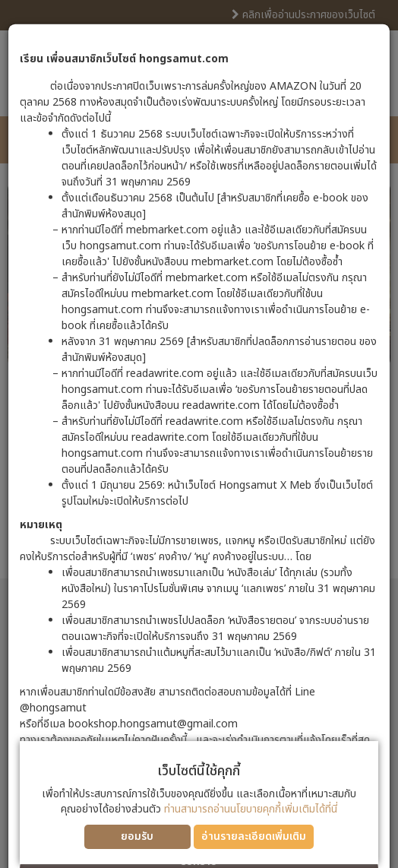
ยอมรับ (137, 836)
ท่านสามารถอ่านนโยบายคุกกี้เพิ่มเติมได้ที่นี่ (251, 809)
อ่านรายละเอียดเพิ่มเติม (254, 836)
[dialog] (199, 434)
